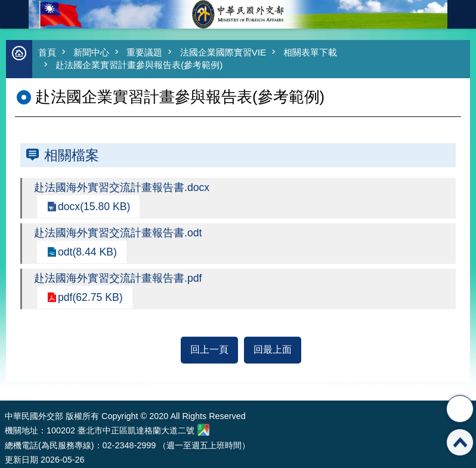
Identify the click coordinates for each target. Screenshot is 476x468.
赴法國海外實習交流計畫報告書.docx (122, 187)
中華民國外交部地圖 (203, 430)
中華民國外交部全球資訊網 (238, 14)
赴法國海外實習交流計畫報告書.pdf (118, 278)
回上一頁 (209, 350)
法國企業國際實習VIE (223, 52)
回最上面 (273, 350)
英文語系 (462, 14)
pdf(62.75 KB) (90, 297)
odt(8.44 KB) (87, 252)
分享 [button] (460, 409)
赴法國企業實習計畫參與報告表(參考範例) (139, 65)
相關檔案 (72, 155)
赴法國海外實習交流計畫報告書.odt (118, 233)
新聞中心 (91, 52)
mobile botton (14, 14)
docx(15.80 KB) (94, 207)
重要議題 (144, 52)
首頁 (47, 52)
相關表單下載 (310, 52)
